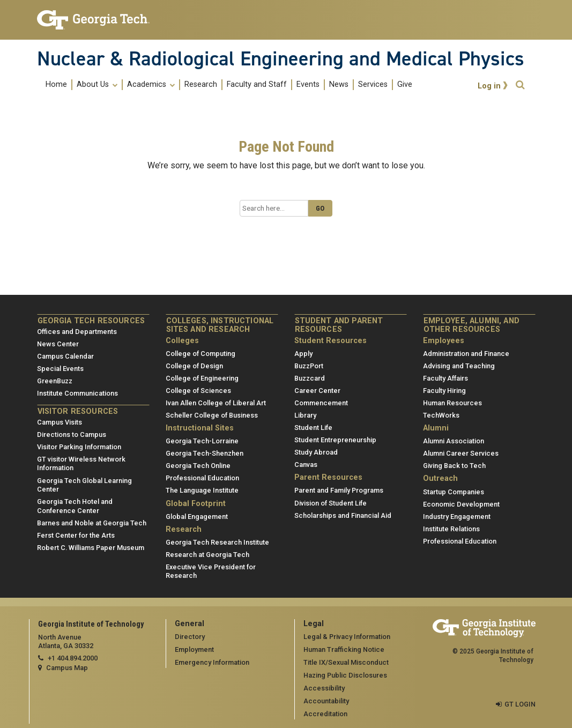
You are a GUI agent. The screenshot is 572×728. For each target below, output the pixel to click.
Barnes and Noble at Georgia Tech (92, 523)
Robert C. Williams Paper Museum (91, 548)
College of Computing (200, 354)
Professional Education (202, 478)
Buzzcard (310, 378)
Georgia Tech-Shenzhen (205, 453)
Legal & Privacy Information (347, 637)
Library (305, 415)
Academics (151, 85)
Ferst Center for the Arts (76, 535)
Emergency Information (212, 662)
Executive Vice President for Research (211, 571)
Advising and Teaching (459, 366)
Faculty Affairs (445, 378)
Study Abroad (316, 452)
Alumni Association (454, 441)
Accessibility (324, 688)
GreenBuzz (55, 381)
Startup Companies (454, 492)
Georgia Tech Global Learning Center (84, 485)
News (339, 85)
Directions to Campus (72, 434)
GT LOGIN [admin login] (520, 704)
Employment (194, 649)
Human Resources (452, 403)
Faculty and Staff (257, 85)
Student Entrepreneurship (335, 440)
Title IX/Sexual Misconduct (346, 662)
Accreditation (325, 714)
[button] (520, 85)
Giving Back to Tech (454, 466)
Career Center (317, 391)
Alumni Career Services (461, 453)
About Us (97, 85)
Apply (303, 354)
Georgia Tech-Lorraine (202, 441)
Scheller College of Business (212, 415)
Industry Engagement (457, 517)
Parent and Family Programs (339, 490)
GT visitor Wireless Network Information (81, 464)
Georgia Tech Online (198, 466)
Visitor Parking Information (79, 447)
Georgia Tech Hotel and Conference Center (75, 506)
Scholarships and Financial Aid (343, 515)
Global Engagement (197, 517)
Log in (489, 86)
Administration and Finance (466, 354)
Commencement (321, 403)
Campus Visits (60, 422)
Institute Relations (451, 529)
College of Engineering (202, 378)
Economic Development (461, 504)
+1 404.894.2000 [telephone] (73, 658)
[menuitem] (229, 84)
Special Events (60, 369)
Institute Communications (77, 393)
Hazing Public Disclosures (345, 675)
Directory (190, 637)
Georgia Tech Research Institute (217, 542)
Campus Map (67, 668)
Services (373, 85)
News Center (58, 344)
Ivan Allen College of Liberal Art (216, 403)
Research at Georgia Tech (207, 555)
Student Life (313, 428)
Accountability (326, 701)
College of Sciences (198, 391)
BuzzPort (309, 366)
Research (201, 85)
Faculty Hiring (444, 391)
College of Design (194, 366)
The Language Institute (202, 490)
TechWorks (441, 415)
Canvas (306, 465)
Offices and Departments (77, 332)
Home (56, 85)
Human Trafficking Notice (344, 649)
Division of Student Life (330, 503)
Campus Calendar (65, 356)
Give (405, 85)
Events (308, 85)
